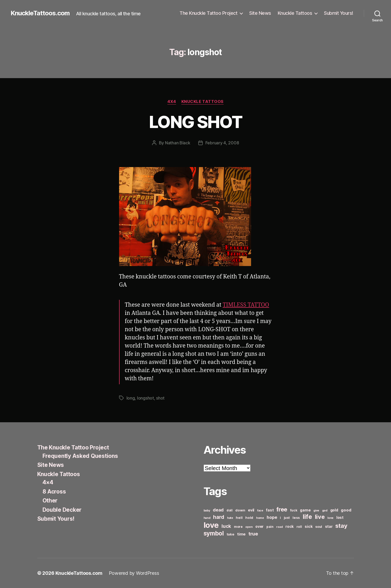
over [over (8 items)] (259, 526)
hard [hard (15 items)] (219, 517)
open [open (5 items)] (249, 527)
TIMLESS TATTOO (246, 305)
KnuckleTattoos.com (40, 13)
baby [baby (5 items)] (207, 511)
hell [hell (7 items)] (239, 518)
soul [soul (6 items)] (319, 527)
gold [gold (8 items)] (334, 510)
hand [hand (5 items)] (207, 518)
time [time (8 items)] (241, 534)
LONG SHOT (196, 122)
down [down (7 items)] (240, 510)
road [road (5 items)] (279, 527)
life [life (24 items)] (307, 517)
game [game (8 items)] (305, 510)
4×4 (48, 482)
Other (50, 501)
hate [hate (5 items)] (230, 518)
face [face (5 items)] (260, 511)
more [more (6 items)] (238, 527)
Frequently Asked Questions (80, 456)
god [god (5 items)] (325, 511)
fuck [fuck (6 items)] (294, 510)
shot (160, 398)
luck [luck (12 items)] (226, 526)
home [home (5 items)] (260, 518)
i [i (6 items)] (280, 518)
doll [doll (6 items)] (230, 510)
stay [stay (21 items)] (341, 526)
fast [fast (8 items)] (270, 510)
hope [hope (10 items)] (272, 517)
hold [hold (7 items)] (249, 518)
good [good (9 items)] (346, 510)
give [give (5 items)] (316, 511)
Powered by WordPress (134, 573)
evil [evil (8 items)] (251, 510)
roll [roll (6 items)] (299, 527)
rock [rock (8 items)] (289, 526)
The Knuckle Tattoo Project (208, 13)
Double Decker (62, 510)
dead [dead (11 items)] (218, 510)
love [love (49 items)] (211, 525)
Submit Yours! (339, 13)
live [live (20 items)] (320, 517)
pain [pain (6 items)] (270, 527)
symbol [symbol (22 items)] (214, 533)
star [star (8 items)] (329, 526)
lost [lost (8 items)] (340, 517)
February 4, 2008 (222, 143)
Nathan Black (178, 143)
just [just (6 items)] (287, 518)
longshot (145, 398)
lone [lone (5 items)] (330, 518)
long (131, 398)
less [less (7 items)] (296, 518)
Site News (260, 13)
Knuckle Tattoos (295, 13)
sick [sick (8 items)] (308, 526)
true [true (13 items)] (253, 534)
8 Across (54, 492)
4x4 (172, 102)
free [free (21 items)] (282, 509)
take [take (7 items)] (231, 534)
